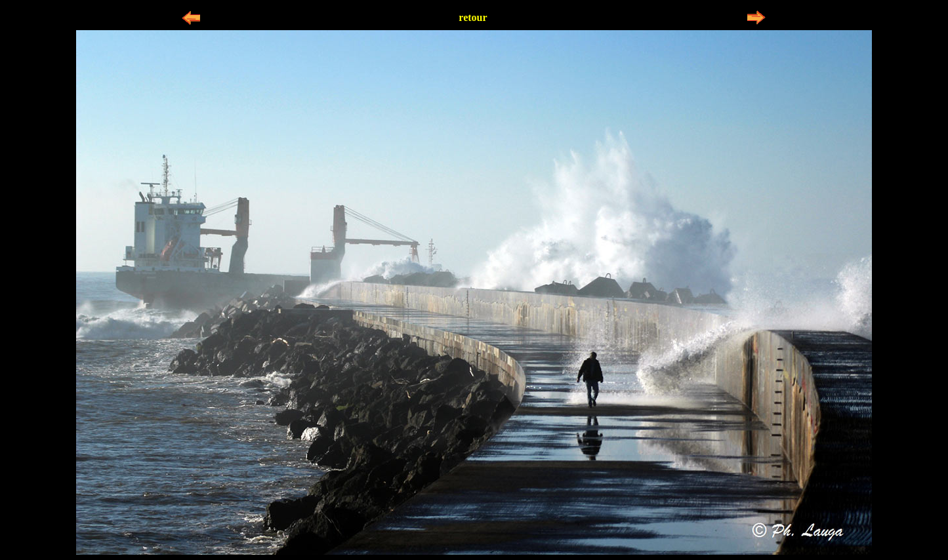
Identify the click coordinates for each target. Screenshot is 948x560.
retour (473, 17)
